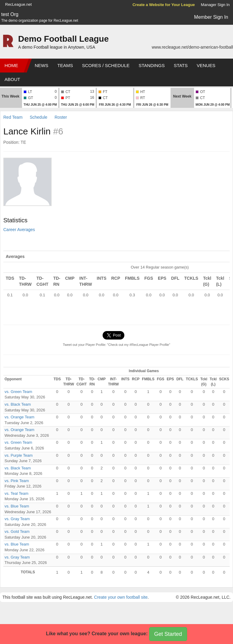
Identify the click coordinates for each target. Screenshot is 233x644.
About (12, 79)
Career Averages (19, 230)
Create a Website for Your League (164, 5)
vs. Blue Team (17, 506)
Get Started (168, 634)
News (41, 65)
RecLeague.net (18, 4)
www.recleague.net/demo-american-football (192, 47)
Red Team (13, 117)
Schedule (38, 117)
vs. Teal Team (16, 493)
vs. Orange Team (19, 417)
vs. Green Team (18, 392)
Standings (152, 65)
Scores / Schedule (106, 65)
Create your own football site (121, 597)
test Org (10, 14)
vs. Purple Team (19, 455)
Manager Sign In (215, 5)
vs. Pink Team (17, 481)
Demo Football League (63, 39)
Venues (206, 65)
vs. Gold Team (17, 531)
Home (11, 65)
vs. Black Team (18, 404)
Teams (65, 65)
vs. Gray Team (17, 519)
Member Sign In (211, 17)
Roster (61, 117)
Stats (181, 65)
